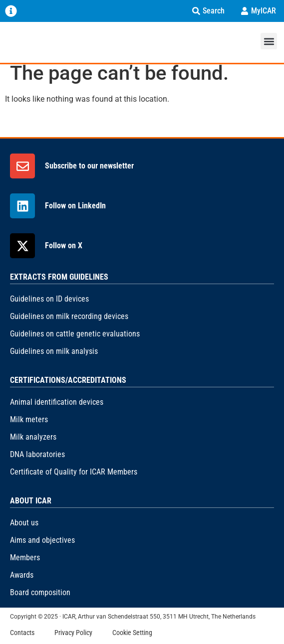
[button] (269, 41)
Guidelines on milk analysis (54, 351)
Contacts (22, 633)
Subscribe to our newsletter (89, 166)
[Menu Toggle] (11, 11)
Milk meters (29, 419)
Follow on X (64, 245)
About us (24, 523)
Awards (22, 575)
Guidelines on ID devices (49, 299)
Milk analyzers (33, 437)
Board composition (40, 592)
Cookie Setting (132, 633)
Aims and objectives (42, 540)
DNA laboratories (37, 454)
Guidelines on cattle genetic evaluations (75, 334)
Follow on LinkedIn (75, 206)
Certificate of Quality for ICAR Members (74, 472)
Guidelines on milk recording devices (69, 316)
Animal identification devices (57, 402)
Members (25, 558)
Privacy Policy (73, 633)
